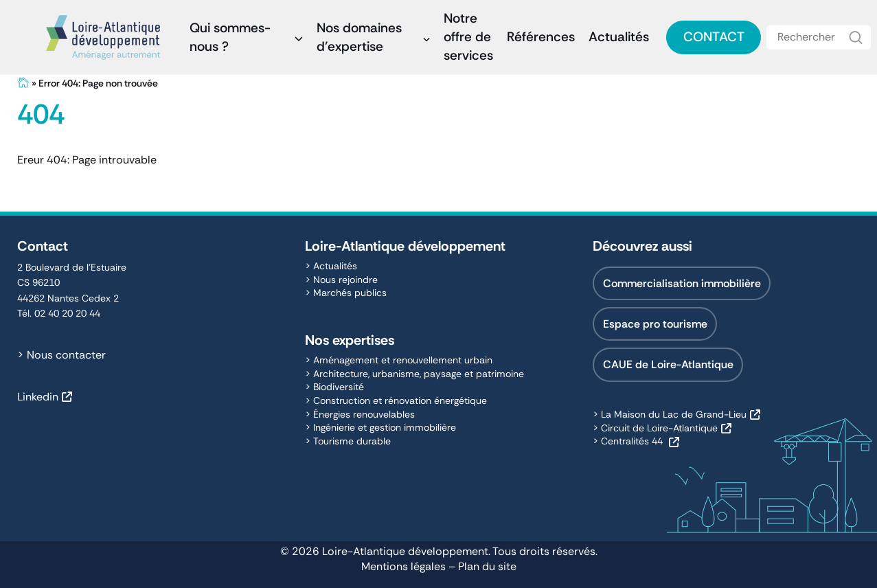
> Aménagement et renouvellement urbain (399, 360)
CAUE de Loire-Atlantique (668, 364)
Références (541, 37)
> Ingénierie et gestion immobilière (380, 427)
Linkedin (38, 397)
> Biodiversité (334, 387)
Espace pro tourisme (655, 324)
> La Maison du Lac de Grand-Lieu (670, 414)
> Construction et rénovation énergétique (396, 400)
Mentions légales (403, 566)
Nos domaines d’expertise (359, 37)
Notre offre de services (468, 37)
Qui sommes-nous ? (230, 37)
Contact (714, 37)
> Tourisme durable (348, 441)
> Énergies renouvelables (360, 414)
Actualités (619, 37)
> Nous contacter (61, 355)
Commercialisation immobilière (682, 283)
